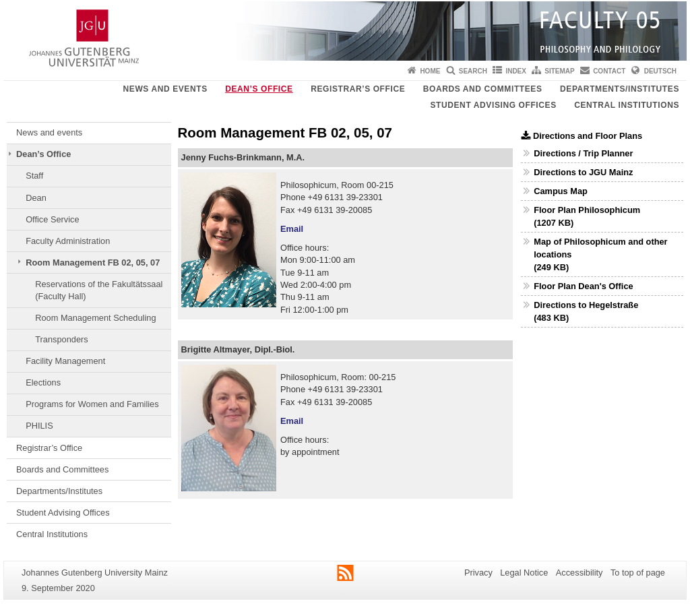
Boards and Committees (483, 89)
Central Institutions (627, 105)
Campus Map (561, 191)
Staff (34, 176)
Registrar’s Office (358, 89)
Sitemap (559, 71)
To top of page (638, 573)
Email (292, 229)
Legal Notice (524, 573)
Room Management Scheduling (95, 318)
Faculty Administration (68, 241)
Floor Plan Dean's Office (583, 286)
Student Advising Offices (493, 105)
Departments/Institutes (620, 89)
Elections (43, 382)
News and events (165, 89)
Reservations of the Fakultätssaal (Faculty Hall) (99, 290)
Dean (36, 198)
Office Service (52, 219)
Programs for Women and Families (92, 404)
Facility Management (65, 361)
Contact (609, 71)
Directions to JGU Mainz (583, 172)
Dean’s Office (259, 89)
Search (473, 71)
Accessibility (579, 573)
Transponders (61, 339)
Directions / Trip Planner (583, 153)
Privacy (478, 573)
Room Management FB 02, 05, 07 (93, 263)
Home (430, 71)
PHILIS (39, 426)
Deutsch (660, 71)
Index (516, 71)
